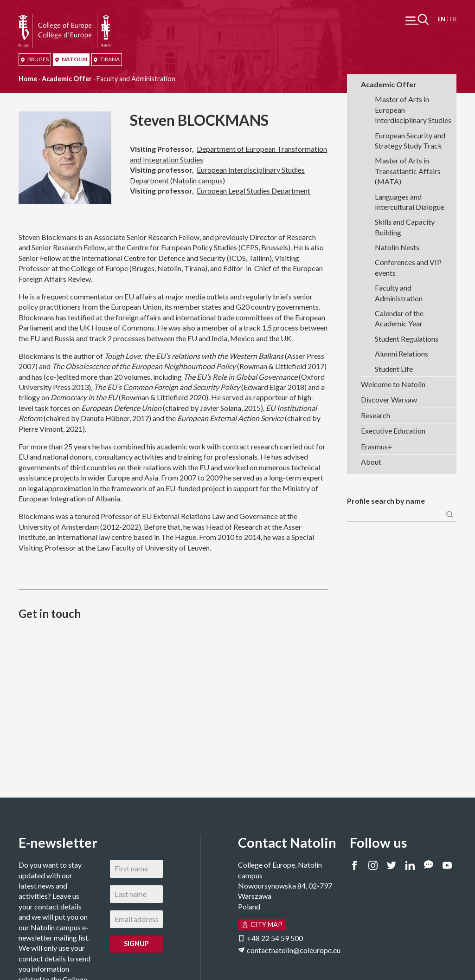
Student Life (394, 369)
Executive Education (393, 431)
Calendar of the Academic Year (399, 318)
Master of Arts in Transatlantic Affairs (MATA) (408, 171)
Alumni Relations (401, 354)
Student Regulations (407, 339)
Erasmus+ (377, 446)
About (371, 462)
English (441, 19)
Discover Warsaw (389, 399)
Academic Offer (67, 79)
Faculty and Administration (399, 293)
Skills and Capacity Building (405, 227)
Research (376, 415)
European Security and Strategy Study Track (410, 140)
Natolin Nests (397, 247)
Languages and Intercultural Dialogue (410, 202)
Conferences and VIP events (408, 267)
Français (453, 19)
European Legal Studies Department (254, 191)
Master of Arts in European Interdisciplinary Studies (413, 110)
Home (28, 79)
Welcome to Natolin (393, 384)
